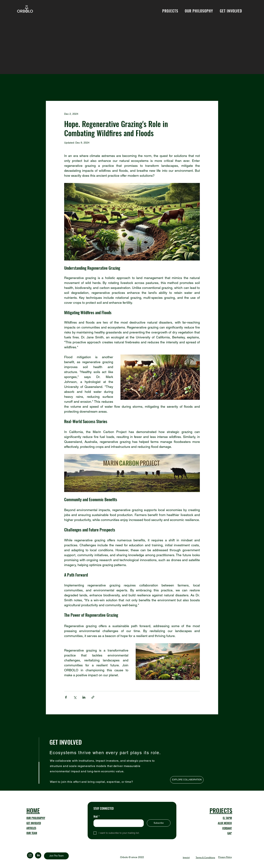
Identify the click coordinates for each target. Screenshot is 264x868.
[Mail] (118, 823)
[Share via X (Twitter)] (75, 697)
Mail (97, 816)
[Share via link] (93, 697)
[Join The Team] (56, 856)
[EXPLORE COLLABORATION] (187, 780)
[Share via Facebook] (66, 697)
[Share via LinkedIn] (84, 697)
